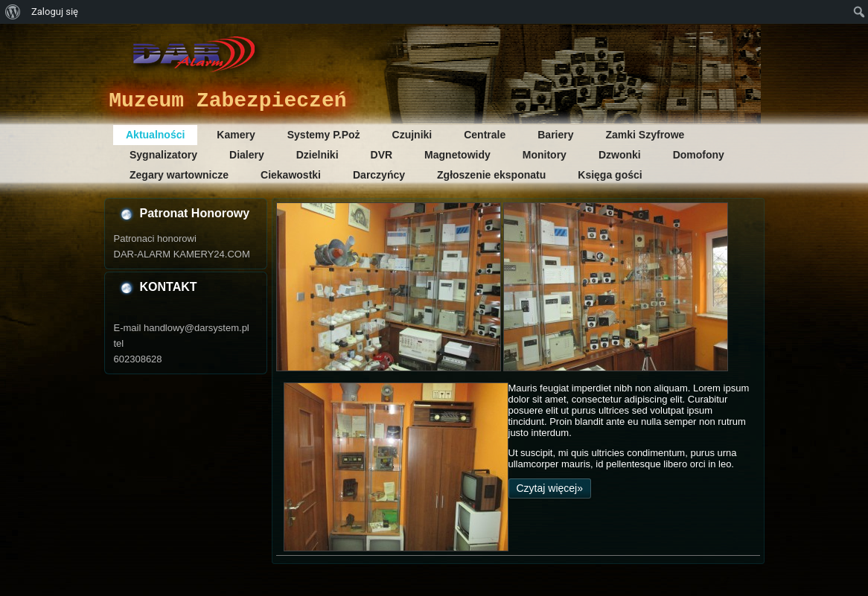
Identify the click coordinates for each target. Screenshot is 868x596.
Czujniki (412, 135)
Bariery (555, 135)
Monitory (545, 155)
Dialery (247, 155)
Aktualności (155, 135)
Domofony (699, 155)
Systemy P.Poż (324, 135)
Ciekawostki (291, 175)
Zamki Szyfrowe (645, 135)
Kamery (236, 135)
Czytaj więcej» (550, 488)
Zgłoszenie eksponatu (491, 175)
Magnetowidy (457, 155)
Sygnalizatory (163, 155)
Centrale (485, 135)
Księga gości (610, 175)
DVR (382, 155)
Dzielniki (317, 155)
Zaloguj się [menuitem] (55, 12)
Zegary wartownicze (179, 175)
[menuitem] (13, 12)
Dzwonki (620, 155)
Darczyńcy (379, 175)
